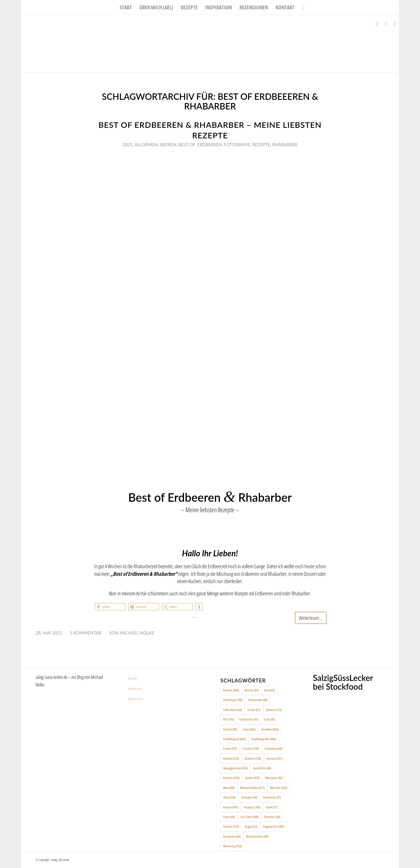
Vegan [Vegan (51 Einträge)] (251, 826)
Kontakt (133, 678)
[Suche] (301, 7)
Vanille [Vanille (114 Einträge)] (231, 826)
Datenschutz (136, 699)
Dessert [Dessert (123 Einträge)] (274, 710)
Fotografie (237, 144)
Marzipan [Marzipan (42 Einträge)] (274, 778)
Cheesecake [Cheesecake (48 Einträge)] (258, 700)
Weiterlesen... (311, 618)
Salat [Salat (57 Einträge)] (272, 807)
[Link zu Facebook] (377, 24)
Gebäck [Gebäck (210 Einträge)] (231, 758)
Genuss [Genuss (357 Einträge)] (274, 758)
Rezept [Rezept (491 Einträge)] (231, 807)
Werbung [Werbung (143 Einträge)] (232, 846)
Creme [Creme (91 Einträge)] (254, 710)
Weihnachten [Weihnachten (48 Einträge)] (257, 836)
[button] (110, 607)
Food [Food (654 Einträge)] (249, 729)
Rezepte (261, 144)
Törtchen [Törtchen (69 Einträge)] (272, 817)
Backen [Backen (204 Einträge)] (231, 690)
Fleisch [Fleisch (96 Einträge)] (230, 729)
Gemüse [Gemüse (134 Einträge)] (253, 758)
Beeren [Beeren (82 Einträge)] (252, 690)
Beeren (168, 144)
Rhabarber (285, 144)
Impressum (135, 689)
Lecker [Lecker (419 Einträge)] (252, 778)
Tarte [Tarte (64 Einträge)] (229, 817)
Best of (187, 144)
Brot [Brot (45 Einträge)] (269, 690)
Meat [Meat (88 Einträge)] (229, 788)
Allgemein (146, 144)
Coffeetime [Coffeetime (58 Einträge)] (232, 710)
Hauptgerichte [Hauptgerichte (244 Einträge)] (235, 768)
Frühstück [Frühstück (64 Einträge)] (273, 748)
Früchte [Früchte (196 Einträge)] (251, 748)
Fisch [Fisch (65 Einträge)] (269, 719)
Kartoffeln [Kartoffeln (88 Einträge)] (262, 768)
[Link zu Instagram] (386, 24)
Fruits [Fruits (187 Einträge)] (230, 748)
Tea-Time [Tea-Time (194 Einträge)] (249, 817)
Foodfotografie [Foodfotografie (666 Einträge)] (264, 739)
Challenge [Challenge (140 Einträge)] (233, 700)
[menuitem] (126, 7)
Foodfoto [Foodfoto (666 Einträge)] (270, 729)
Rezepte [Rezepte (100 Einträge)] (252, 807)
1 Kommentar (85, 633)
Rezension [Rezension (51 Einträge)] (272, 797)
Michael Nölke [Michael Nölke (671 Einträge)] (252, 788)
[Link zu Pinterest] (395, 24)
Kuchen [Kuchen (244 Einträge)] (231, 778)
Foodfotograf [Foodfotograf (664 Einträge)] (234, 739)
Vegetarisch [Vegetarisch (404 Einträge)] (274, 826)
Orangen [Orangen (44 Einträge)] (249, 797)
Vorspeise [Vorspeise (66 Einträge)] (232, 836)
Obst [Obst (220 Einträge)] (229, 797)
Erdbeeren (209, 144)
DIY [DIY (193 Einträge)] (229, 719)
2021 (128, 144)
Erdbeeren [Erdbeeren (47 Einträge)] (249, 719)
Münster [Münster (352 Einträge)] (279, 788)
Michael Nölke (137, 633)
